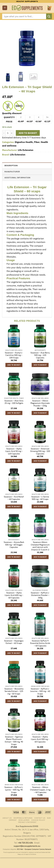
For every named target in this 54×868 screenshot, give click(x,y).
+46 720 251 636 (25, 843)
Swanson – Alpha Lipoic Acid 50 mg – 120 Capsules (14, 451)
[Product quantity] (8, 133)
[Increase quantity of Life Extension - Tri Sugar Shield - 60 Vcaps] (12, 133)
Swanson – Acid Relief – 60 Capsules (14, 498)
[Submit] (49, 16)
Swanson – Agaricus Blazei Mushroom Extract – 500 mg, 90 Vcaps (14, 741)
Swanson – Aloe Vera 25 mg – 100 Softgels (14, 402)
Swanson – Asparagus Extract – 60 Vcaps (14, 642)
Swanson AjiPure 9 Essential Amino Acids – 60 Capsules (40, 643)
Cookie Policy (38, 820)
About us (7, 818)
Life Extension (26, 150)
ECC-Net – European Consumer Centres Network (34, 849)
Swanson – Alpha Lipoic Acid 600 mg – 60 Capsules (14, 595)
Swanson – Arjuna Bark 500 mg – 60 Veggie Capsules (14, 545)
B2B (49, 818)
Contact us (40, 818)
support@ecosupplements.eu (27, 846)
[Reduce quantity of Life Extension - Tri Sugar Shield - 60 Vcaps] (4, 133)
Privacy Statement (27, 822)
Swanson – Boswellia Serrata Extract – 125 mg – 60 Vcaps (14, 691)
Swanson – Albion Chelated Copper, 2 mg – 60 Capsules (40, 790)
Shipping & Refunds (23, 818)
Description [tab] (11, 166)
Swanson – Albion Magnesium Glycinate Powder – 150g (40, 403)
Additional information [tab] (17, 178)
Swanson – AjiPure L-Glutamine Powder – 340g (40, 595)
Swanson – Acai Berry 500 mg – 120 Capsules (40, 355)
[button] (5, 8)
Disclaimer (24, 820)
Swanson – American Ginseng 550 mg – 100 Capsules (40, 451)
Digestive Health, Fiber (27, 142)
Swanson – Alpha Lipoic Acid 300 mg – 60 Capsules (40, 739)
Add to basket (28, 133)
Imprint (13, 820)
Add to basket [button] (14, 365)
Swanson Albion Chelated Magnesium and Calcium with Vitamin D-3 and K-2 (40, 546)
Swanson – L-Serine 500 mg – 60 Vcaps (40, 498)
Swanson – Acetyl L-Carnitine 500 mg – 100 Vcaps (14, 355)
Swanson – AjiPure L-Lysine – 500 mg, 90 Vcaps (14, 790)
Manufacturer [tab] (12, 172)
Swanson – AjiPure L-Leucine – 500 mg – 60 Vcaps (40, 691)
